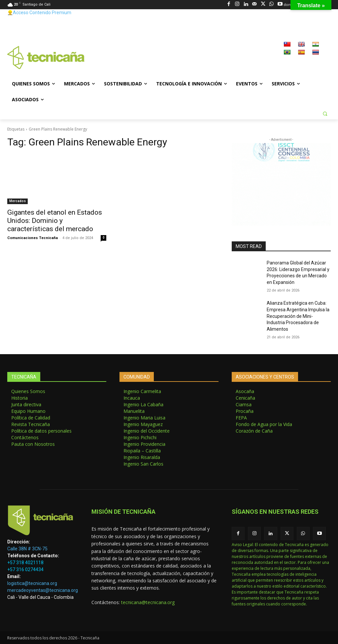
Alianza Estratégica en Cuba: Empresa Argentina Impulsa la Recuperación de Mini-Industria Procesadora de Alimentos (298, 316)
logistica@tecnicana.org (32, 583)
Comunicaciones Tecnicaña (33, 238)
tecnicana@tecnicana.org (148, 602)
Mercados (17, 201)
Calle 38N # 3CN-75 (27, 549)
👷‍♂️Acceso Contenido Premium (39, 13)
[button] (325, 113)
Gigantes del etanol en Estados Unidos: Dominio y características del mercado (55, 221)
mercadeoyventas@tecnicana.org (43, 590)
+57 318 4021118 (25, 563)
